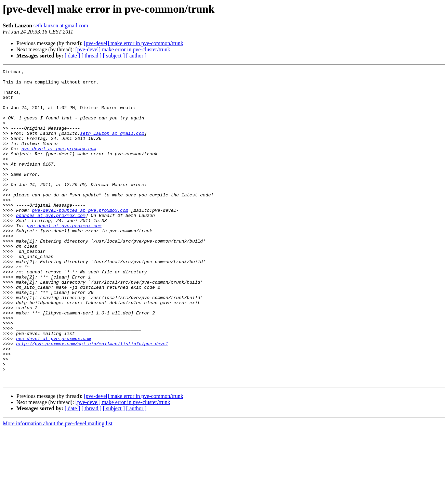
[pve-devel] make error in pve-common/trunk (134, 43)
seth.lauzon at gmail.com (61, 25)
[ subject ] (114, 56)
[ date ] (72, 56)
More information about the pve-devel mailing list (58, 486)
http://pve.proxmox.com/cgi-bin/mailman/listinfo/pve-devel (92, 399)
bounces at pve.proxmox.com (51, 245)
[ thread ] (91, 56)
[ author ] (136, 56)
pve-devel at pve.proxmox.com (59, 165)
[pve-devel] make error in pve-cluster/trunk (123, 49)
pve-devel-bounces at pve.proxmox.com (80, 239)
